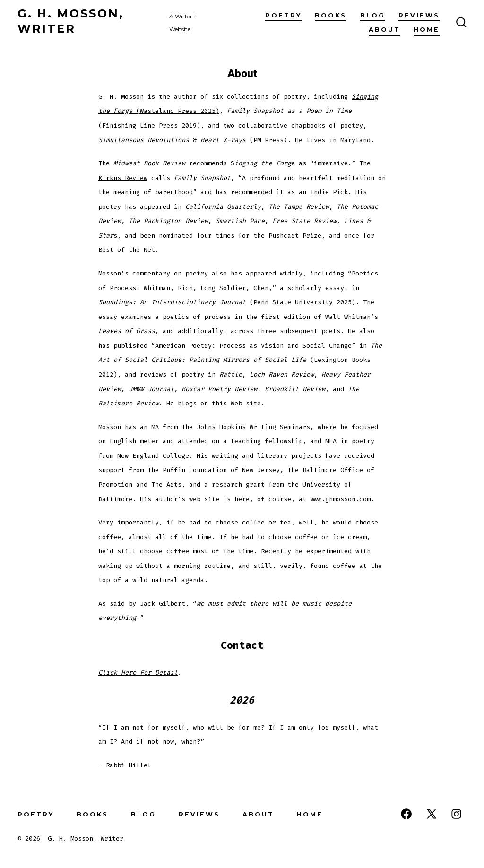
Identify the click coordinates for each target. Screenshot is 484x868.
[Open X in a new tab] (432, 814)
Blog (373, 15)
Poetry (283, 15)
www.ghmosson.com (340, 499)
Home (427, 30)
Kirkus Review (123, 178)
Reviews (419, 15)
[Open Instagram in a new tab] (456, 814)
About (385, 30)
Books (331, 15)
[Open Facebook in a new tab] (406, 814)
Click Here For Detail (138, 673)
